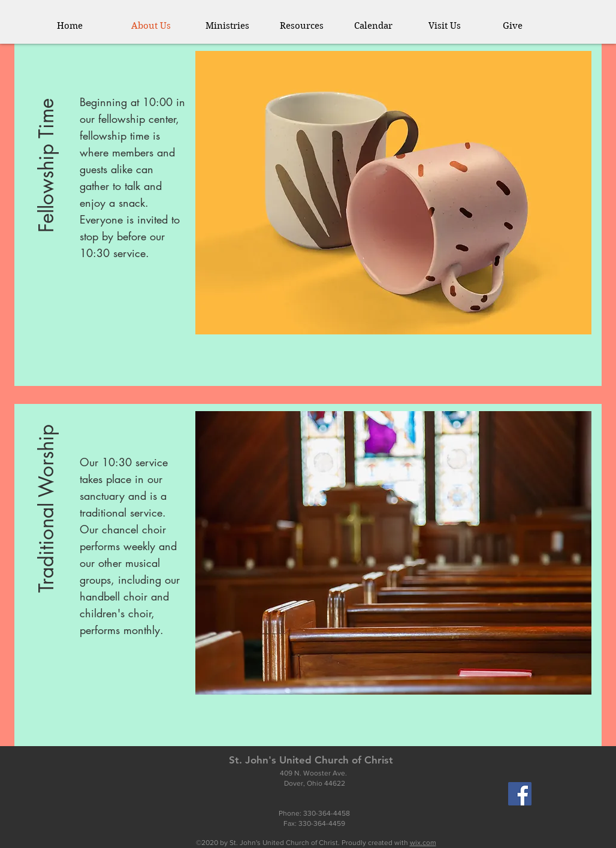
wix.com (423, 843)
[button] (234, 26)
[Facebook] (520, 794)
